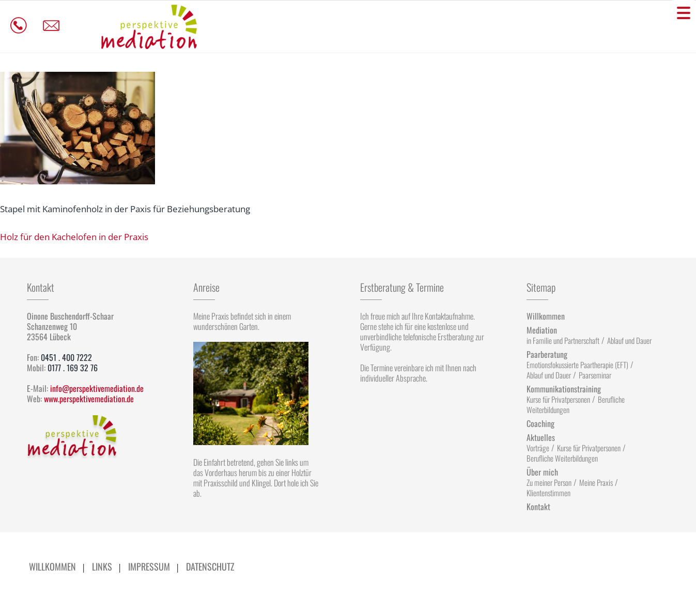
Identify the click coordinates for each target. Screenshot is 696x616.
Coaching (540, 423)
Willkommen (546, 316)
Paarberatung (547, 354)
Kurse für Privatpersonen (558, 399)
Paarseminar (595, 375)
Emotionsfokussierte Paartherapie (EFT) (577, 365)
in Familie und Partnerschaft (563, 340)
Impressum (149, 566)
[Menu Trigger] (684, 12)
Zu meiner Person (549, 482)
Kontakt (538, 507)
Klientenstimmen (548, 493)
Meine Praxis (596, 482)
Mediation (542, 330)
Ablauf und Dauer (629, 340)
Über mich (542, 472)
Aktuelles (541, 437)
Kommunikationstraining (564, 389)
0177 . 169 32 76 (73, 368)
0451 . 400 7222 (66, 357)
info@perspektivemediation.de (97, 388)
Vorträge (538, 448)
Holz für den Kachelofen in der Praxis (74, 237)
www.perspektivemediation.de (89, 399)
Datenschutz (210, 566)
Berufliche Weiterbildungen (562, 458)
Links (102, 566)
